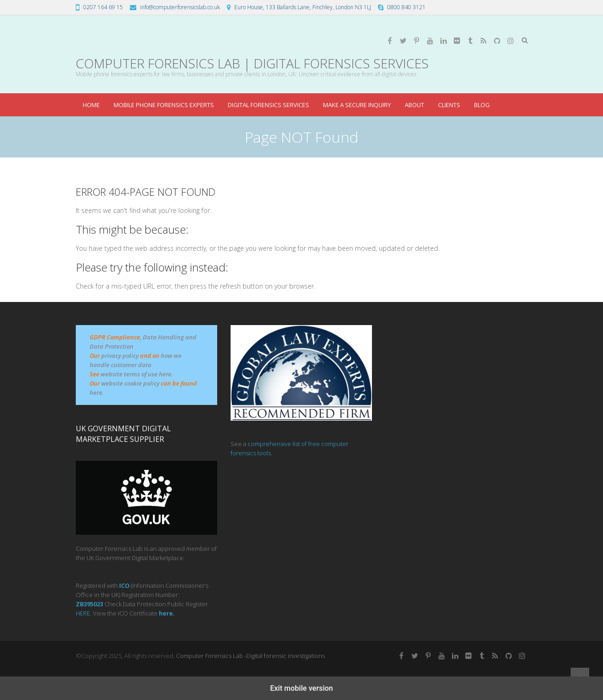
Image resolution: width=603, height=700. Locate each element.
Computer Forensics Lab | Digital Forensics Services (252, 63)
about (414, 105)
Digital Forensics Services (268, 105)
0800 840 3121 (406, 7)
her (164, 613)
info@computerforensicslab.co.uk (180, 7)
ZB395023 (89, 604)
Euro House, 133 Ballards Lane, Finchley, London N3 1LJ (303, 7)
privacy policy (120, 356)
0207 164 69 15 (103, 7)
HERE (83, 613)
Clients (449, 105)
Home (91, 105)
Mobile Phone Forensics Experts (164, 105)
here (96, 392)
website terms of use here (136, 374)
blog (482, 105)
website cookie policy (130, 383)
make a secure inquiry (357, 105)
